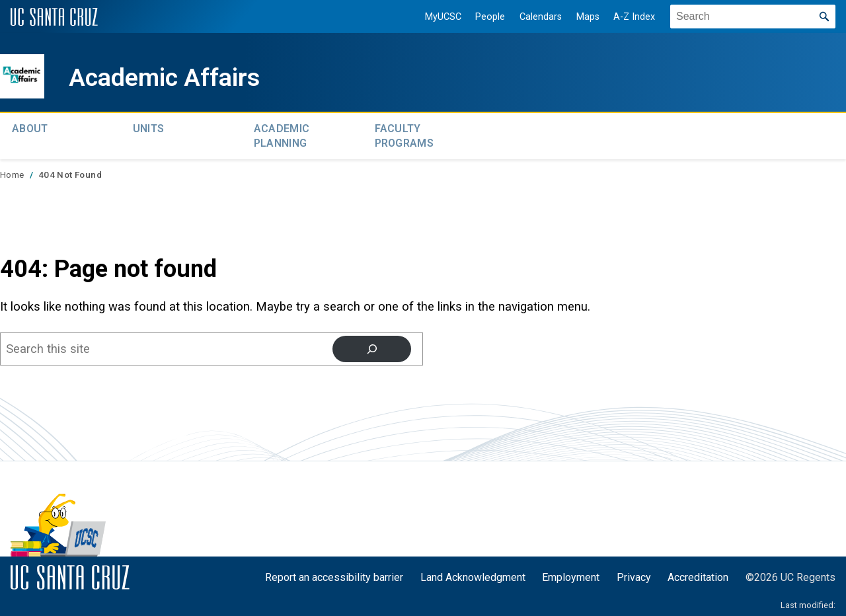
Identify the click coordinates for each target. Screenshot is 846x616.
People (483, 17)
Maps (580, 17)
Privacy (634, 573)
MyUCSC (435, 17)
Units (149, 127)
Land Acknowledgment (473, 573)
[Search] (371, 345)
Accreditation (698, 573)
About (30, 127)
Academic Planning (282, 134)
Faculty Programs (404, 134)
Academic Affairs (180, 76)
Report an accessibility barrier (334, 573)
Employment (571, 573)
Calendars (533, 17)
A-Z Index (627, 17)
